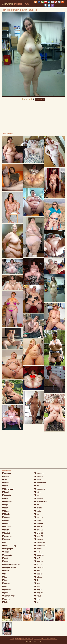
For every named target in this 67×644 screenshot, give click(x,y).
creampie (7, 555)
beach (5, 492)
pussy (38, 549)
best (5, 498)
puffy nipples (41, 546)
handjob (39, 476)
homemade (40, 483)
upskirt (38, 586)
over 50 (38, 530)
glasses (6, 593)
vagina (38, 590)
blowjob (6, 517)
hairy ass (39, 473)
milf (37, 505)
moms (38, 508)
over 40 (38, 527)
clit (4, 542)
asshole (6, 483)
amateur (6, 473)
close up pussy (9, 546)
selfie (38, 558)
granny (6, 599)
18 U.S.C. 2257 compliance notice (46, 639)
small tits (39, 568)
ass (4, 480)
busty (5, 530)
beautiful (6, 495)
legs (37, 495)
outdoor (39, 524)
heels (38, 480)
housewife (40, 489)
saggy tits (39, 555)
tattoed (38, 577)
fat (4, 574)
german (6, 583)
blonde (6, 514)
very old (39, 593)
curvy (5, 561)
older (37, 520)
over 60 (38, 533)
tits (37, 580)
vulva (38, 596)
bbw (5, 486)
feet (5, 577)
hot (37, 486)
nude (37, 511)
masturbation (41, 502)
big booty (7, 502)
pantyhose (40, 542)
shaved (38, 561)
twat (37, 583)
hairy (5, 602)
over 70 (38, 536)
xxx (37, 602)
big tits (6, 505)
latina (38, 492)
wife (37, 599)
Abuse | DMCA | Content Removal (21, 639)
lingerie (38, 498)
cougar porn (8, 549)
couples (6, 552)
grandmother (8, 596)
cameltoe (7, 536)
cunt (5, 558)
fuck (5, 580)
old (37, 514)
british (5, 524)
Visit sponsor (40, 99)
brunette (6, 527)
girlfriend (7, 590)
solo (37, 571)
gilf (4, 586)
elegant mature (9, 568)
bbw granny (8, 489)
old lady (39, 517)
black (5, 511)
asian (5, 476)
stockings (39, 574)
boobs (5, 520)
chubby (6, 539)
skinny (38, 564)
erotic (5, 571)
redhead (39, 552)
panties (38, 539)
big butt (6, 533)
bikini (5, 508)
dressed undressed (11, 564)
